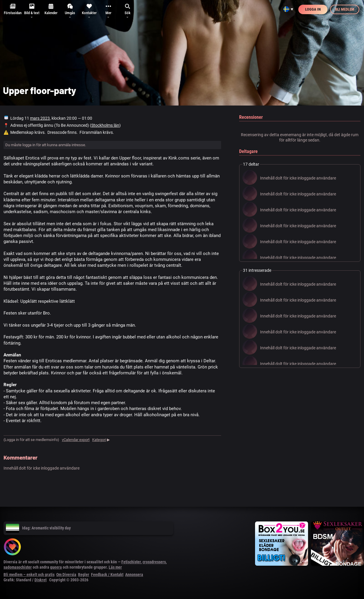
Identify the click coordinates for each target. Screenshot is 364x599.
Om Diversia (66, 575)
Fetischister (131, 562)
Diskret (40, 580)
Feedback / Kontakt (107, 575)
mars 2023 (40, 118)
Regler (84, 575)
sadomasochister (18, 567)
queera (56, 567)
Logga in (313, 9)
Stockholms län (105, 125)
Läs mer (115, 567)
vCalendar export (76, 440)
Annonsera (134, 575)
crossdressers (154, 562)
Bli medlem (345, 9)
